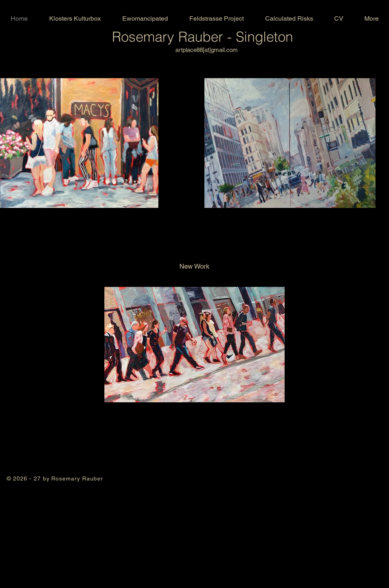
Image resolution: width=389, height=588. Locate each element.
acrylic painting (55, 494)
